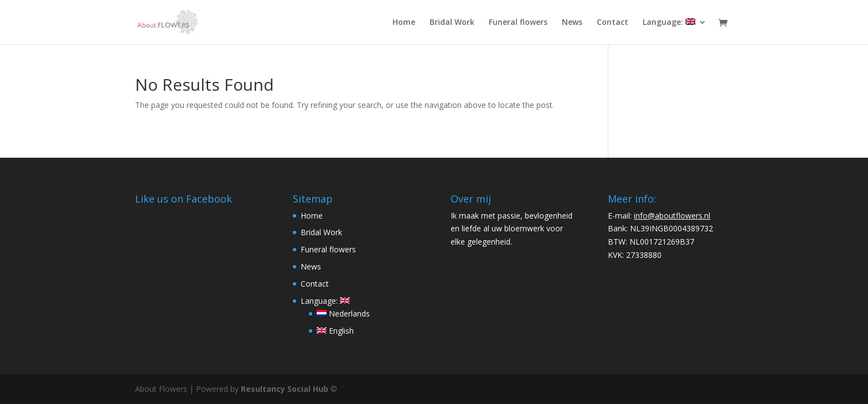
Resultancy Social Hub (285, 389)
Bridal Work (452, 23)
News (572, 23)
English (335, 331)
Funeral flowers (518, 23)
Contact (613, 23)
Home (404, 23)
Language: (669, 23)
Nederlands (343, 314)
